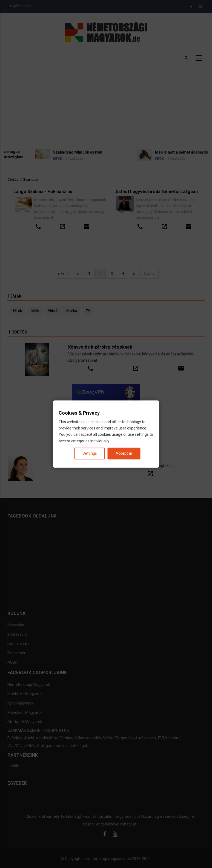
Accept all (124, 453)
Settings (90, 453)
